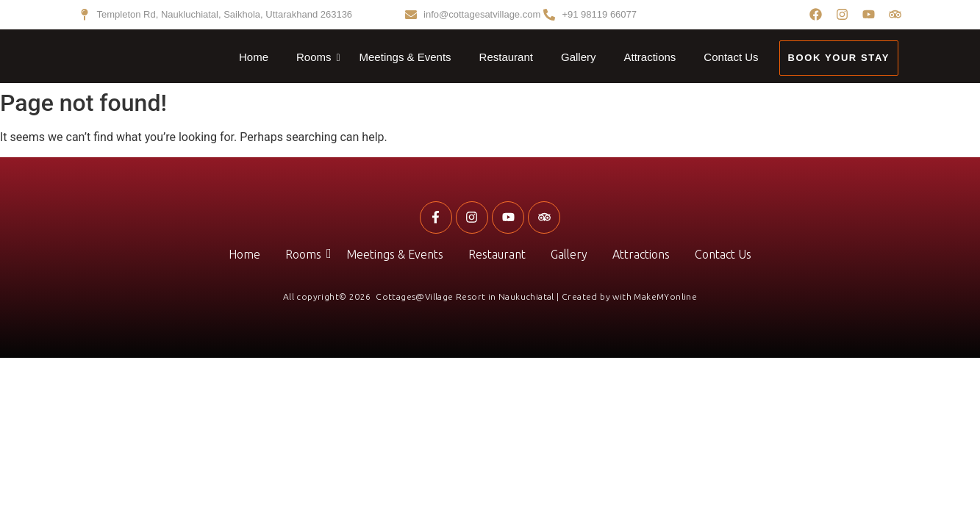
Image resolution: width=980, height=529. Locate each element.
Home (254, 57)
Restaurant (506, 57)
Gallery (579, 57)
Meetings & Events (405, 57)
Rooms (317, 57)
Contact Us (731, 57)
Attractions (650, 57)
